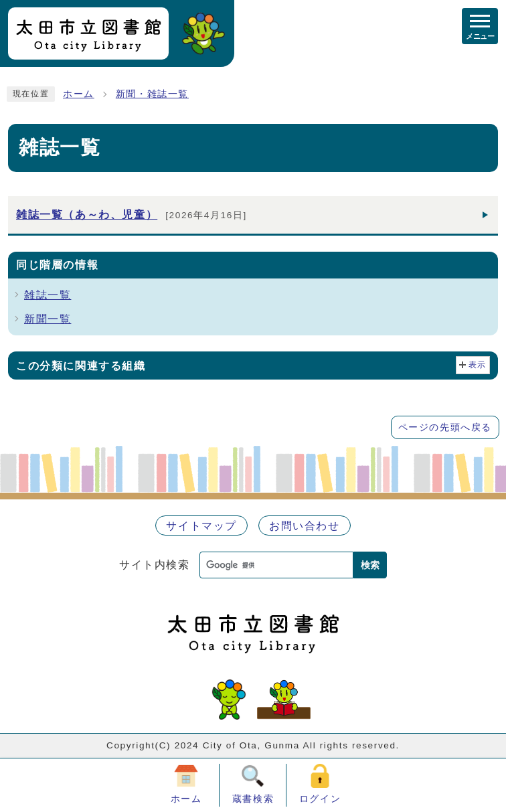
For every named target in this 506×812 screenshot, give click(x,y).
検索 (370, 565)
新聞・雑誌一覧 (152, 94)
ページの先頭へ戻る (445, 427)
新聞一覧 (48, 319)
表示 (478, 365)
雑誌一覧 (48, 295)
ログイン (320, 799)
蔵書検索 (253, 799)
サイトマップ (201, 526)
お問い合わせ (305, 526)
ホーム (79, 94)
